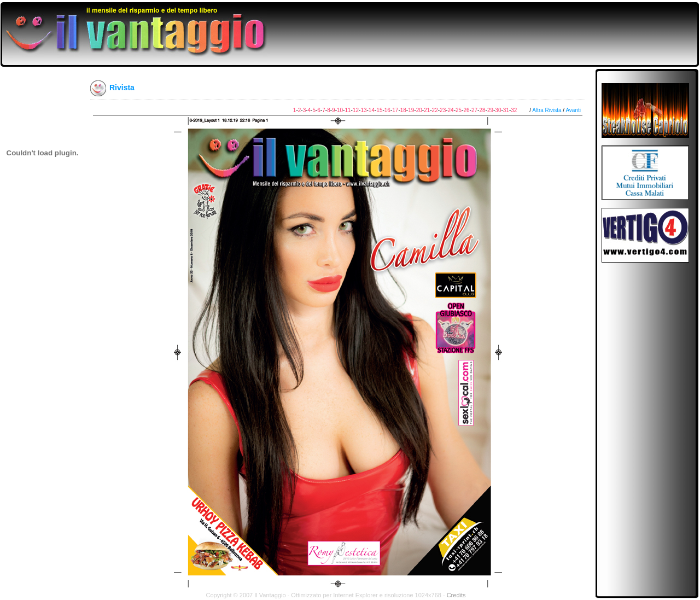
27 (474, 110)
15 (379, 110)
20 (419, 110)
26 (466, 110)
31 (506, 110)
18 (403, 110)
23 (443, 110)
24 (451, 110)
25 (459, 110)
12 (356, 110)
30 (498, 110)
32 (514, 110)
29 (490, 110)
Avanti (573, 110)
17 (395, 110)
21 (427, 110)
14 (372, 110)
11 (348, 110)
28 (482, 110)
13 (363, 110)
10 (340, 110)
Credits (456, 595)
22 (435, 110)
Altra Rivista (547, 110)
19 (411, 110)
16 (387, 110)
